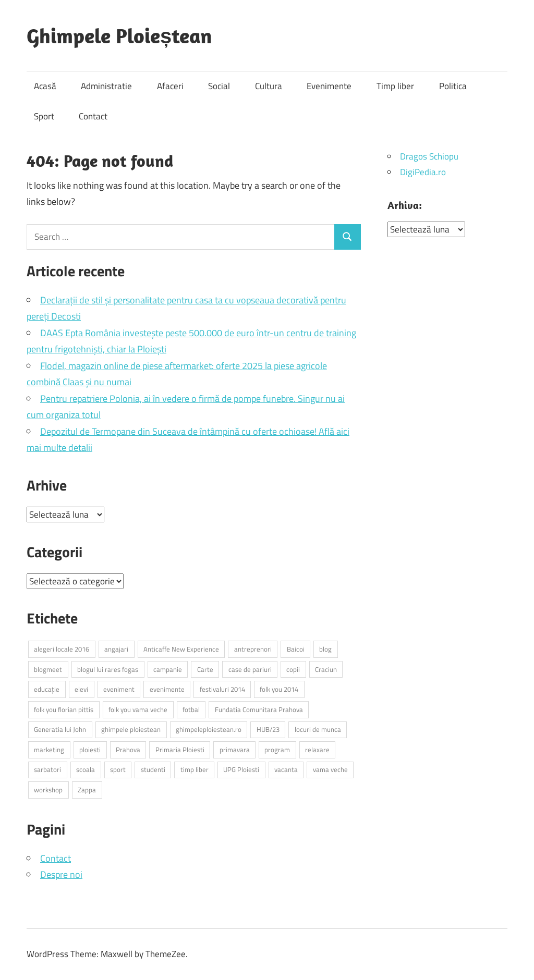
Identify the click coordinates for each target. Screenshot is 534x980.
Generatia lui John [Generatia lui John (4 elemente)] (60, 729)
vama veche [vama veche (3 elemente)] (330, 769)
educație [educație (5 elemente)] (47, 689)
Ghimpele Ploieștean (119, 35)
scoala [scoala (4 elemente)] (86, 769)
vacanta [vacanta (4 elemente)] (286, 769)
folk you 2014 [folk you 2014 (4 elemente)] (279, 689)
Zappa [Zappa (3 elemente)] (87, 790)
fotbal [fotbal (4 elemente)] (191, 709)
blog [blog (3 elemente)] (325, 649)
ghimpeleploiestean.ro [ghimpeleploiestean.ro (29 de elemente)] (209, 729)
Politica (453, 86)
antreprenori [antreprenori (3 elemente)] (253, 649)
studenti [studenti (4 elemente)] (153, 769)
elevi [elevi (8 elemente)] (81, 689)
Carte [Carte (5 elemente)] (205, 669)
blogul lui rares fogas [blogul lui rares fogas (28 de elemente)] (108, 669)
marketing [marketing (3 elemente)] (49, 750)
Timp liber (395, 86)
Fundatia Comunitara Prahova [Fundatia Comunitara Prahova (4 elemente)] (259, 709)
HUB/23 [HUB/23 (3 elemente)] (268, 729)
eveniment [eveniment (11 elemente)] (119, 689)
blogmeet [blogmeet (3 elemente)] (48, 669)
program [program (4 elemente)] (277, 750)
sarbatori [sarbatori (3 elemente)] (47, 769)
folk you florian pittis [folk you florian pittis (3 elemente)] (64, 709)
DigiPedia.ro (423, 172)
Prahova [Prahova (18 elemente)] (128, 750)
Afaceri (170, 86)
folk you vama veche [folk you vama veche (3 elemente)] (138, 709)
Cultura (269, 86)
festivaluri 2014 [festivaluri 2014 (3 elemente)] (222, 689)
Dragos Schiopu (429, 156)
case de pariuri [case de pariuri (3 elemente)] (250, 669)
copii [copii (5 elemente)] (293, 669)
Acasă (45, 86)
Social (219, 86)
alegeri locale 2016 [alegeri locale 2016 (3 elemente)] (62, 649)
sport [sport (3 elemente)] (118, 769)
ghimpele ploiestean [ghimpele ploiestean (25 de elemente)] (131, 729)
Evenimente (329, 86)
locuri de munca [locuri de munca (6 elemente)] (318, 729)
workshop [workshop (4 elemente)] (48, 790)
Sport (44, 116)
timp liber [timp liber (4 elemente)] (195, 769)
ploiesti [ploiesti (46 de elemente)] (90, 750)
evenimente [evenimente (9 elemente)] (167, 689)
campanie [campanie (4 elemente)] (168, 669)
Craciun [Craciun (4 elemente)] (326, 669)
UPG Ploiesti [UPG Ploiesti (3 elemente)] (241, 769)
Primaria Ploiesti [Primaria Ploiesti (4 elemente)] (180, 750)
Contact (93, 116)
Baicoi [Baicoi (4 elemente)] (296, 649)
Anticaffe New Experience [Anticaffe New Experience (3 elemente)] (181, 649)
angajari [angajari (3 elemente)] (116, 649)
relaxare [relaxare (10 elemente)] (317, 750)
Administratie (106, 86)
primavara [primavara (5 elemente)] (235, 750)
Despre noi (61, 874)
